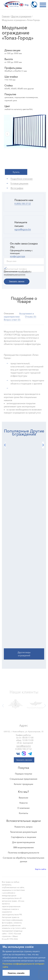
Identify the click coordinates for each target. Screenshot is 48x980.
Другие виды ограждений (24, 648)
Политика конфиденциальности (24, 853)
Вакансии (23, 798)
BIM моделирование (24, 847)
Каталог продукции (24, 784)
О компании (23, 808)
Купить (16, 172)
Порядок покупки (24, 774)
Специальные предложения (23, 779)
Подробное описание (22, 179)
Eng (24, 5)
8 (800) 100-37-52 (23, 204)
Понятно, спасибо (16, 973)
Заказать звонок (24, 760)
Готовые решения (19, 183)
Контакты (23, 813)
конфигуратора (18, 256)
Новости (23, 803)
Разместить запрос (24, 827)
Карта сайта (41, 869)
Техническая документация (23, 832)
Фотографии (17, 188)
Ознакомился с (17, 273)
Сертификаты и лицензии (24, 837)
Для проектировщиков (23, 842)
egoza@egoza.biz (23, 229)
